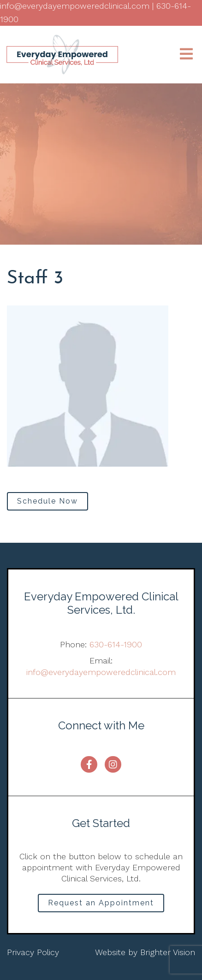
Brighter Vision (168, 952)
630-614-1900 (116, 644)
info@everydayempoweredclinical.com (101, 672)
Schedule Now (48, 501)
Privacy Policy (33, 952)
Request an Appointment (101, 903)
